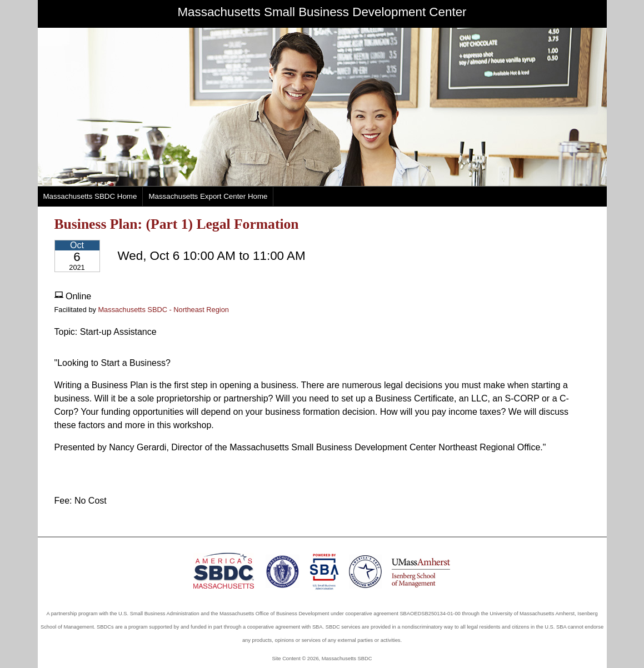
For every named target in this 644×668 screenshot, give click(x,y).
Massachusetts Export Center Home (208, 196)
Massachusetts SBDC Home (90, 196)
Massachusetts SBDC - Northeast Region (163, 310)
